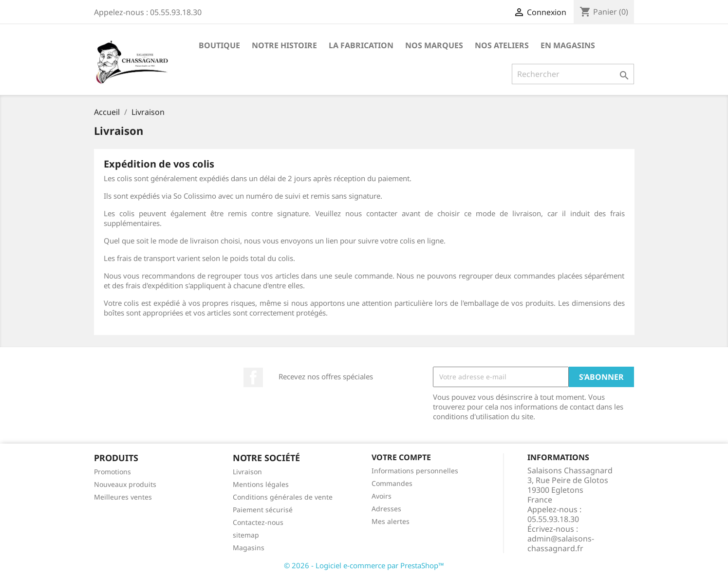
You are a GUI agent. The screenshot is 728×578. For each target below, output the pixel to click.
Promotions (112, 472)
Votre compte (401, 457)
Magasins (249, 548)
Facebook (253, 377)
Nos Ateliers (502, 45)
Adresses (386, 509)
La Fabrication (361, 45)
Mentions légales (261, 484)
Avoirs (382, 496)
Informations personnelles (415, 471)
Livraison (247, 472)
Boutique (219, 45)
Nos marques (434, 45)
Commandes (392, 483)
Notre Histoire (284, 45)
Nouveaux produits (125, 484)
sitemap (246, 535)
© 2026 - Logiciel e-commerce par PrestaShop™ (364, 565)
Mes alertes (391, 521)
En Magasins (568, 45)
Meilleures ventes (123, 497)
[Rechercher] (573, 74)
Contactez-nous (258, 522)
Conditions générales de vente (283, 497)
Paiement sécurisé (263, 510)
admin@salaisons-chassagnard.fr (561, 543)
